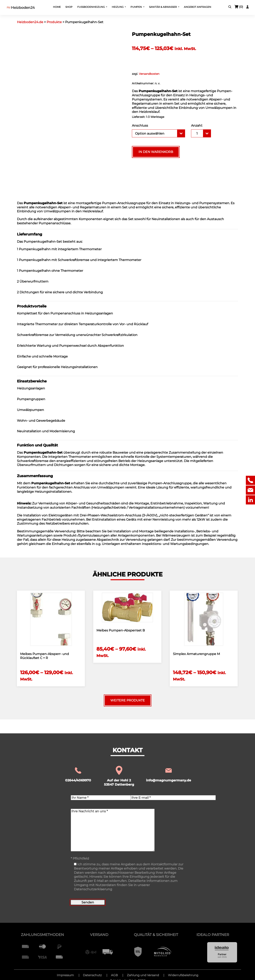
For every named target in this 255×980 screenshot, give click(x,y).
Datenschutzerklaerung (93, 889)
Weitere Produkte (128, 700)
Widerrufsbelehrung (183, 975)
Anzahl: (197, 126)
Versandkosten (149, 74)
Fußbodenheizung (91, 7)
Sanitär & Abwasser (163, 7)
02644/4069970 (78, 774)
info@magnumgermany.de (169, 774)
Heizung (118, 7)
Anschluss (140, 126)
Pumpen (136, 7)
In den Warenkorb (156, 152)
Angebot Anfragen (198, 7)
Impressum (65, 975)
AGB (114, 975)
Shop (69, 7)
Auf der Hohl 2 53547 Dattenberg (119, 776)
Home (57, 7)
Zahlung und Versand (143, 975)
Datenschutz (92, 975)
